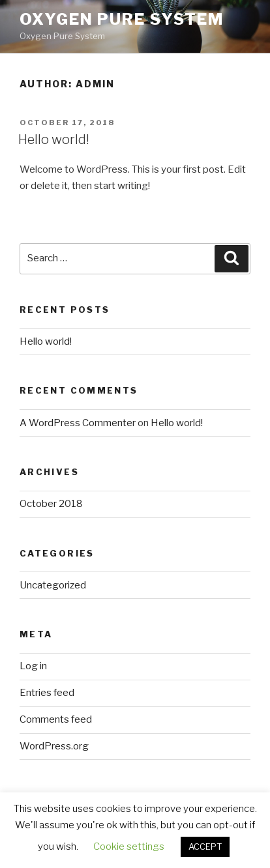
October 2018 (51, 504)
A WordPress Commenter (78, 423)
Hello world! (54, 139)
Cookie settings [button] (129, 846)
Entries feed (47, 693)
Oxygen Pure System (122, 19)
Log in (33, 666)
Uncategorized (53, 585)
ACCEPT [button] (205, 846)
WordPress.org (54, 746)
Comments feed (56, 719)
